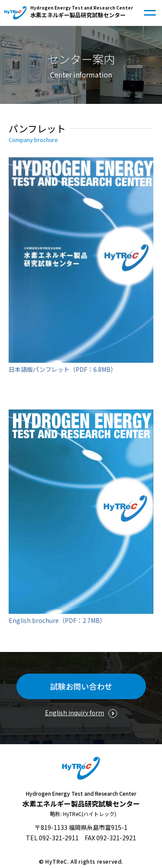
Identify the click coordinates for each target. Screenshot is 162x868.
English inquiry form (75, 713)
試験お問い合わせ (81, 686)
